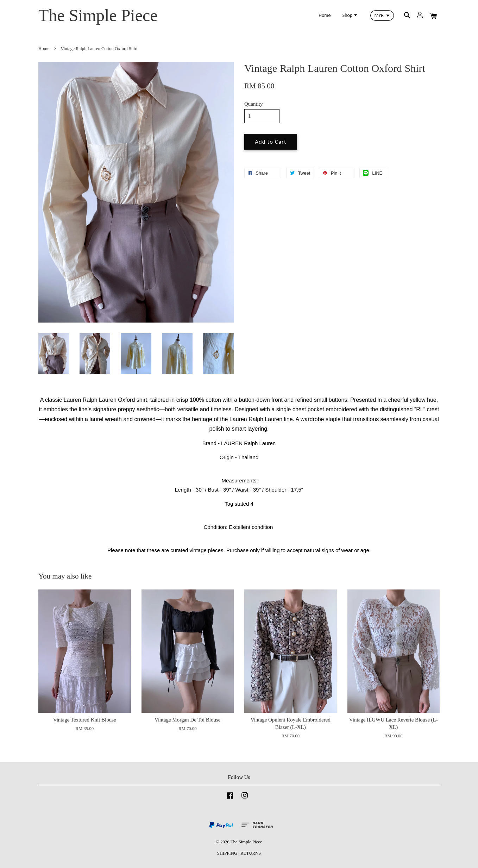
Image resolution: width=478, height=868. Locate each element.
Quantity (254, 104)
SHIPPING (227, 853)
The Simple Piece (98, 15)
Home (325, 15)
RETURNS (251, 853)
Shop (350, 15)
